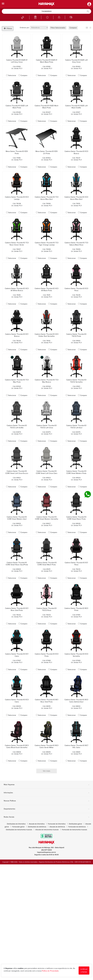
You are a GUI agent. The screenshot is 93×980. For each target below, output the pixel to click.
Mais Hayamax (46, 785)
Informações (46, 793)
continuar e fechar (84, 971)
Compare (24, 75)
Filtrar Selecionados (58, 28)
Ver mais (46, 771)
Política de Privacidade (50, 971)
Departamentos (46, 809)
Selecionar (12, 75)
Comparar (73, 28)
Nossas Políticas (46, 801)
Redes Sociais (46, 817)
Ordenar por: (25, 28)
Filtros (8, 29)
